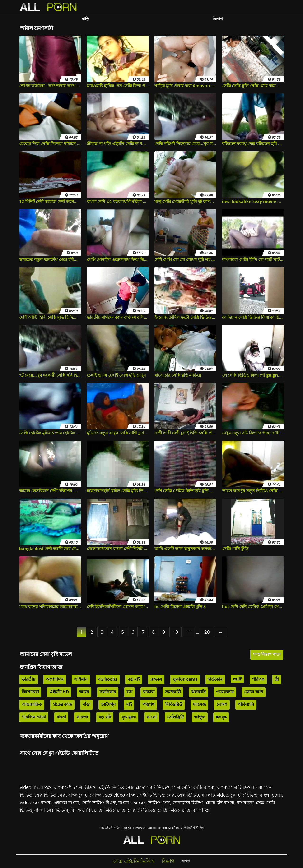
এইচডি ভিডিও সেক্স (116, 787)
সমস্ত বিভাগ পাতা (267, 654)
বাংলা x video (215, 795)
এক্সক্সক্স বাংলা (66, 802)
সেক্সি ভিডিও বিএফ (99, 802)
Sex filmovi (175, 828)
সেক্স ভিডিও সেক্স (50, 795)
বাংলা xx (201, 810)
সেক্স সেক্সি (181, 787)
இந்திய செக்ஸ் (132, 828)
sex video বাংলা (121, 795)
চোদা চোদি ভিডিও (153, 787)
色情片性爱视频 (194, 828)
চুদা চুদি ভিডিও (244, 795)
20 (207, 632)
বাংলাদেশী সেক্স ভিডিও (75, 787)
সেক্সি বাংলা (204, 787)
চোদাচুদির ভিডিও (188, 802)
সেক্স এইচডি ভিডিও (110, 828)
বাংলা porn (271, 795)
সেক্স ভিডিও (188, 795)
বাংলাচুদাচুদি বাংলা (85, 795)
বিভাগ (218, 19)
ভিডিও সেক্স (159, 802)
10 (175, 632)
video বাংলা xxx (36, 787)
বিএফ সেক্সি (81, 810)
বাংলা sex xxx (132, 802)
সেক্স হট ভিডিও (142, 810)
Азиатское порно (155, 828)
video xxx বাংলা (36, 802)
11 (188, 632)
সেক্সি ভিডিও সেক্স (174, 810)
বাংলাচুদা (245, 802)
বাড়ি (85, 19)
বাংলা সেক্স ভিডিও (51, 810)
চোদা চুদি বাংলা (220, 802)
